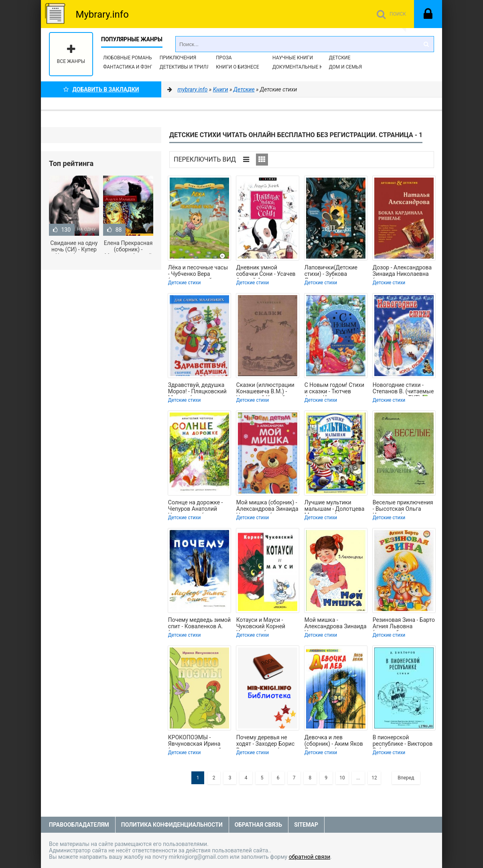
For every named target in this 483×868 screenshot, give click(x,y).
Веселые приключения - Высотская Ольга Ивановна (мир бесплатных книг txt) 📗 (403, 506)
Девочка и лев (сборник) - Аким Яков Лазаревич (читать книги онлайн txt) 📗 (334, 741)
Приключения (178, 58)
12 (374, 778)
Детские (340, 58)
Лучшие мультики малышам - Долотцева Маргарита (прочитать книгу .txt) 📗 (335, 506)
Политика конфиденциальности (172, 825)
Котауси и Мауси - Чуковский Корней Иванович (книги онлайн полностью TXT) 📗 (261, 624)
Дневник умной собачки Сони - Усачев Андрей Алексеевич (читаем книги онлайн (266, 271)
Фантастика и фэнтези (133, 67)
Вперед (406, 778)
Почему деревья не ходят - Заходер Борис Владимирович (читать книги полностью (267, 741)
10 (342, 778)
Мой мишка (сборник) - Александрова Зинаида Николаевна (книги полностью (267, 506)
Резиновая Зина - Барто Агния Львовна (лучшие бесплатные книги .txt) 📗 (404, 624)
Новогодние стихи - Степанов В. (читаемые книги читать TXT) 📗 (403, 389)
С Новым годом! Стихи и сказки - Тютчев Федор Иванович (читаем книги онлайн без (334, 389)
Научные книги (293, 58)
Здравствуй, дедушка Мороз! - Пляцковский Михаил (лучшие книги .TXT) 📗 (198, 389)
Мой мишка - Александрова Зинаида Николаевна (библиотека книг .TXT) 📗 (336, 624)
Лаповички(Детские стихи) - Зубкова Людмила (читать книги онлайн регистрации (331, 271)
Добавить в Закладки (101, 89)
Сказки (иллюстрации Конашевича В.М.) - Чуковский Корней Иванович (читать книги (265, 389)
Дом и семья (345, 67)
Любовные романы (128, 58)
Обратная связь (258, 825)
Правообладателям (79, 825)
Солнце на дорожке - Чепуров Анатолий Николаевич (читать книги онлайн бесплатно (196, 506)
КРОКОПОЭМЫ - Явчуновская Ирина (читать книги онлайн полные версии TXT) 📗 (199, 741)
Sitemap (306, 825)
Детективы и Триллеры (190, 67)
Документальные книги (304, 67)
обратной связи (310, 857)
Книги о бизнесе (237, 67)
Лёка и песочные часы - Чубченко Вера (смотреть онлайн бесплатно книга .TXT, (198, 271)
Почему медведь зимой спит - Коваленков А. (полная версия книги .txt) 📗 (199, 624)
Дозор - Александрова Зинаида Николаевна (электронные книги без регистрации (402, 271)
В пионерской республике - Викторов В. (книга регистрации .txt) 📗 (403, 741)
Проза (224, 58)
